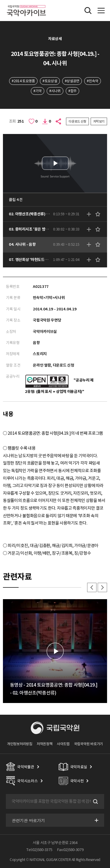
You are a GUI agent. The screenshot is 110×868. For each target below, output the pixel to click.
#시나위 (55, 91)
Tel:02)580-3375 (39, 850)
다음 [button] (102, 587)
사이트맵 (63, 744)
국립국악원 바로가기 (88, 744)
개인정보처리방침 (20, 744)
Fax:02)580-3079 (70, 850)
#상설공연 (72, 81)
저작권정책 (44, 744)
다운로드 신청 (77, 121)
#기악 (38, 91)
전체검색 (88, 11)
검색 (95, 802)
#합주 (72, 91)
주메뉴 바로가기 (0, 0)
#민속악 (93, 81)
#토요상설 (50, 81)
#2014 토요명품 (23, 81)
